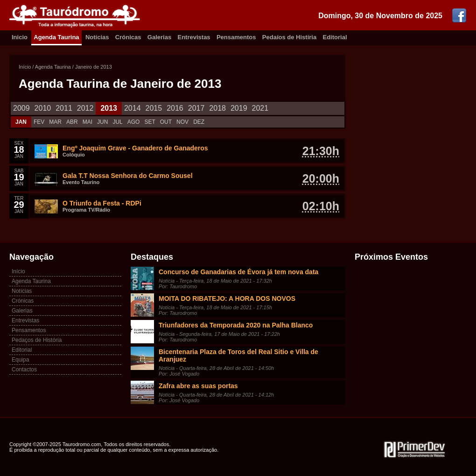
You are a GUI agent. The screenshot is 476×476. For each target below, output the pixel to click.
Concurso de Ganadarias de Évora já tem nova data (238, 272)
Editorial (335, 37)
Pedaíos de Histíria (289, 37)
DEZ (199, 122)
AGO (134, 122)
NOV (182, 122)
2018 (217, 108)
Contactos (24, 369)
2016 (175, 108)
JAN (21, 122)
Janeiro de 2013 (94, 67)
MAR (55, 122)
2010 (43, 108)
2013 (109, 108)
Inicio (20, 37)
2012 (85, 108)
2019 (239, 108)
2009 (21, 108)
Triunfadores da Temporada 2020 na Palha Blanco (236, 325)
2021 (260, 108)
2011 (64, 108)
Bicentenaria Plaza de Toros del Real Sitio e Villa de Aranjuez (238, 355)
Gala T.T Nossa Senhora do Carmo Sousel (128, 176)
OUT (166, 122)
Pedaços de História (37, 340)
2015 (154, 108)
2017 (196, 108)
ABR (72, 122)
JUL (117, 122)
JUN (102, 122)
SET (150, 122)
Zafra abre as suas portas (198, 386)
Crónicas (128, 37)
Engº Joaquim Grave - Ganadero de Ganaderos (135, 148)
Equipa (20, 360)
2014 (133, 108)
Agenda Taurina (56, 37)
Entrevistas (194, 37)
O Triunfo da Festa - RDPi (102, 203)
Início (25, 67)
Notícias (97, 37)
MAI (87, 122)
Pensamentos (236, 37)
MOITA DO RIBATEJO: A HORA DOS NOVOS (227, 298)
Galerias (159, 37)
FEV (39, 122)
